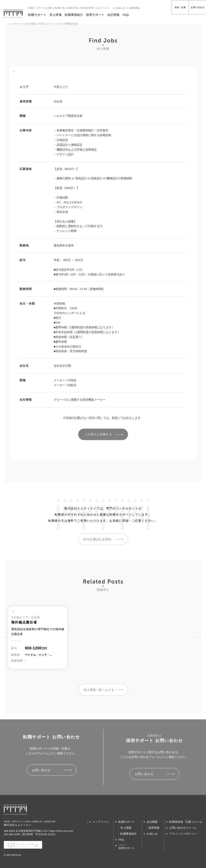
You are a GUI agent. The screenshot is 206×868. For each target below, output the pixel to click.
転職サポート (42, 15)
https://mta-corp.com (61, 831)
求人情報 (60, 15)
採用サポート (100, 15)
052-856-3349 (12, 834)
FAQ (130, 15)
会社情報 (118, 15)
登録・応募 (169, 9)
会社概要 (152, 822)
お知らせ (125, 8)
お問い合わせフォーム (183, 828)
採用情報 (139, 8)
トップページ (101, 822)
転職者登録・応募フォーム (186, 822)
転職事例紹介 (78, 15)
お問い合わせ (194, 9)
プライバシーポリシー (183, 834)
